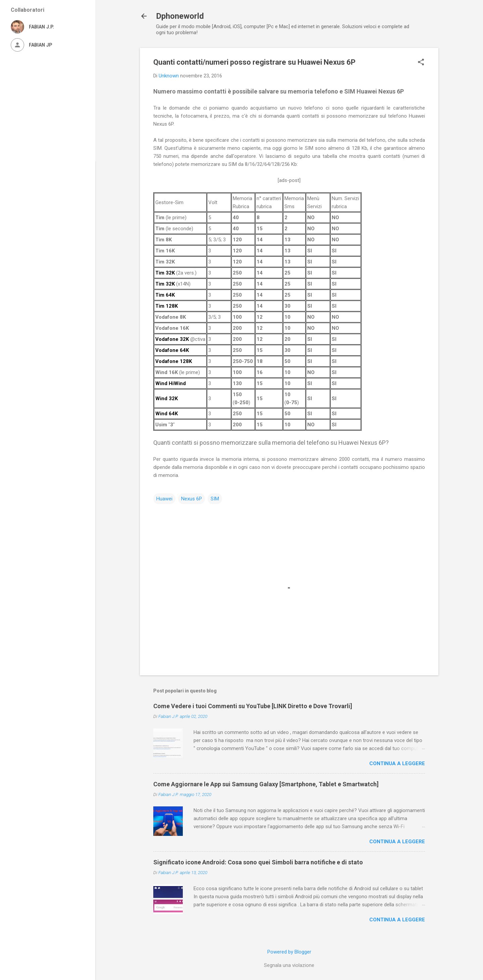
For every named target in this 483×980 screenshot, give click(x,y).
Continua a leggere (397, 763)
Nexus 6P (192, 499)
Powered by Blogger (289, 952)
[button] (421, 63)
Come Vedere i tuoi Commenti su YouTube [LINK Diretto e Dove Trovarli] (253, 706)
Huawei (164, 499)
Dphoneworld (180, 16)
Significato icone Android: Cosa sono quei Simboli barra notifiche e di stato (258, 862)
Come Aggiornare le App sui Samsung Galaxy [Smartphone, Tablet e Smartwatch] (266, 784)
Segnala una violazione (289, 965)
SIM (215, 499)
